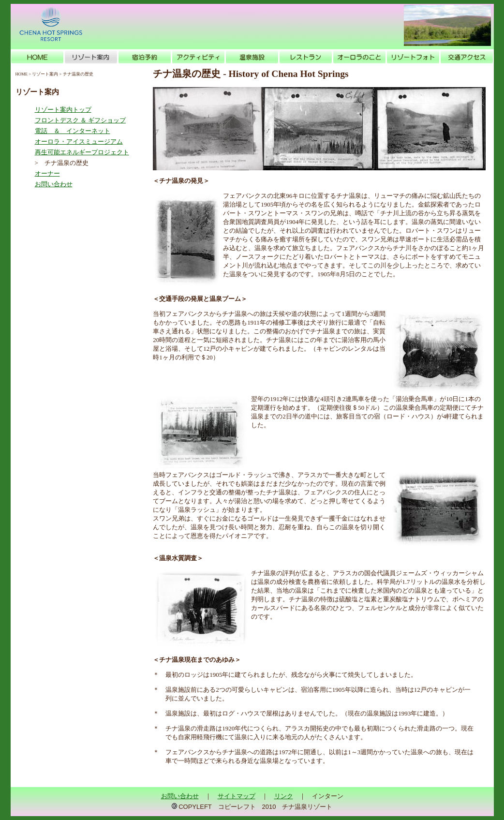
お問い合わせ (54, 184)
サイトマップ (237, 796)
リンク (284, 796)
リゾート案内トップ (63, 110)
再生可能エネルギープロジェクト (82, 152)
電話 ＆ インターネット (73, 131)
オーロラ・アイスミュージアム (79, 142)
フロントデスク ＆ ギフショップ (81, 120)
